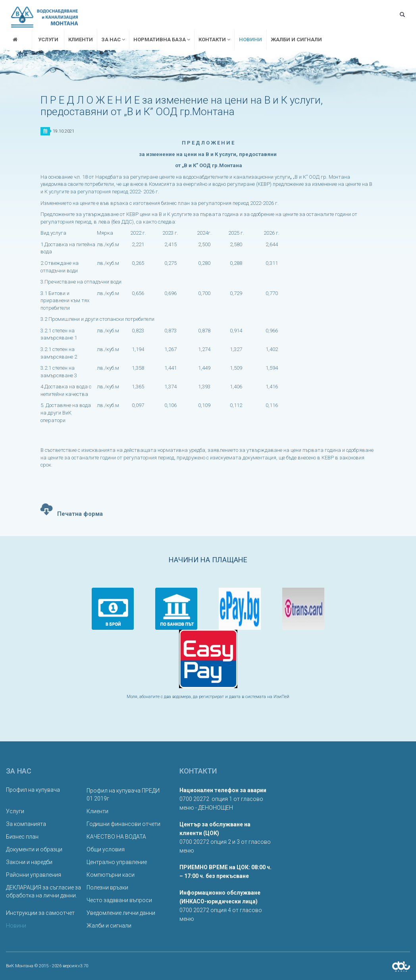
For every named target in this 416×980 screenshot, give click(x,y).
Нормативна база (162, 40)
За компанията (26, 824)
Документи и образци (34, 849)
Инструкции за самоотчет (40, 913)
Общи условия (106, 849)
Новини (250, 40)
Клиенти (81, 40)
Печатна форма (72, 508)
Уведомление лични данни (121, 913)
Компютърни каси (111, 875)
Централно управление (117, 862)
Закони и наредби (29, 862)
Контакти (214, 40)
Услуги (48, 40)
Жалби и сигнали (296, 40)
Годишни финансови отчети (123, 824)
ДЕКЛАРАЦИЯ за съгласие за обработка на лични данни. (43, 891)
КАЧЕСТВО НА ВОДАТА (116, 837)
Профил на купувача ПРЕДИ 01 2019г (123, 795)
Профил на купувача (33, 790)
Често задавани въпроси (119, 900)
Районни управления (34, 875)
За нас (113, 40)
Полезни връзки (107, 887)
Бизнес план (22, 837)
